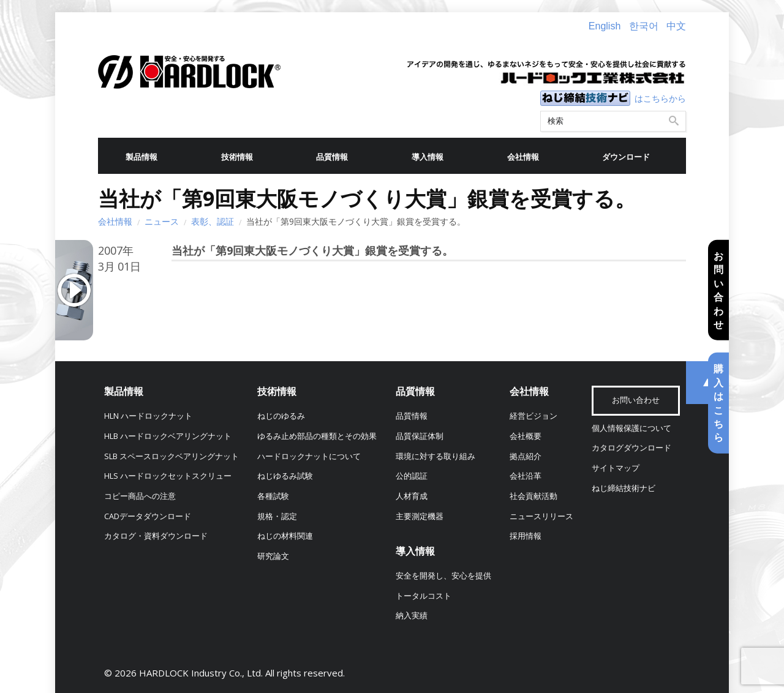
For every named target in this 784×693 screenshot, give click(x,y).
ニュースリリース (541, 516)
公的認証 (412, 476)
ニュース (162, 221)
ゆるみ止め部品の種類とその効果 (317, 436)
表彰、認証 (213, 221)
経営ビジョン (533, 416)
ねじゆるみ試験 (285, 476)
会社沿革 (526, 476)
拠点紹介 (526, 456)
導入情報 (428, 157)
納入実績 (412, 616)
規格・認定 (277, 516)
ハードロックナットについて (309, 456)
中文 (676, 26)
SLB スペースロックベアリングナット (171, 456)
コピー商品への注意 (140, 496)
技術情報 (237, 157)
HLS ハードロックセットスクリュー (168, 476)
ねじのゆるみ (281, 416)
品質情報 (332, 157)
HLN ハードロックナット (148, 416)
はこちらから (660, 98)
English (605, 26)
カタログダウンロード (631, 448)
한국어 (644, 26)
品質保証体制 (420, 436)
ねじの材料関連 (285, 536)
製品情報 (141, 157)
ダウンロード (626, 157)
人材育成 (412, 496)
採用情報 (526, 536)
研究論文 (273, 556)
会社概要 (526, 436)
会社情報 (523, 157)
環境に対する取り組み (435, 456)
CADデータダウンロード (148, 516)
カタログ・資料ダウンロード (156, 536)
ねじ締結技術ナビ (624, 488)
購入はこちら (718, 403)
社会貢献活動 (533, 496)
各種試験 (273, 496)
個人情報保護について (631, 428)
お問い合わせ (718, 290)
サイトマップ (616, 468)
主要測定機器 (420, 516)
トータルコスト (424, 596)
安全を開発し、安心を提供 (443, 576)
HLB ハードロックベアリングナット (168, 436)
